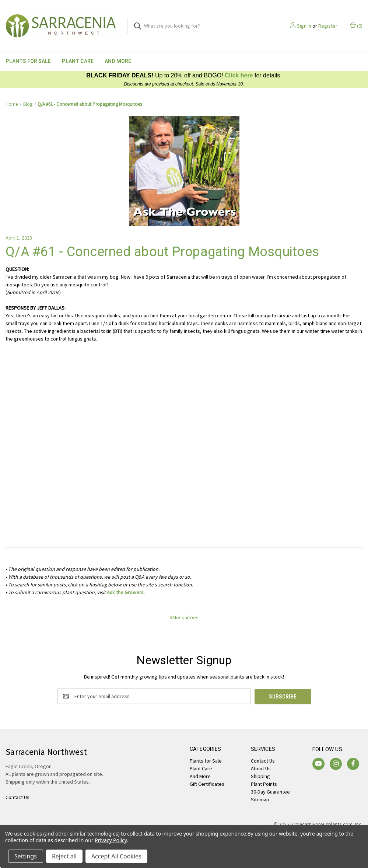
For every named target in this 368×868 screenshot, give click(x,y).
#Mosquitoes (184, 617)
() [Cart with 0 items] (356, 26)
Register (328, 26)
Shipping (260, 776)
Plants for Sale (28, 61)
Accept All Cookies (116, 856)
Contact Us (263, 760)
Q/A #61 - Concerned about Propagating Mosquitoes (162, 252)
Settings (26, 856)
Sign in (304, 26)
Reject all (64, 856)
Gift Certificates (207, 784)
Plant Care (78, 61)
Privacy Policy (111, 840)
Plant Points (264, 784)
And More (118, 61)
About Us (261, 768)
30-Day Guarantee (270, 791)
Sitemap (260, 799)
